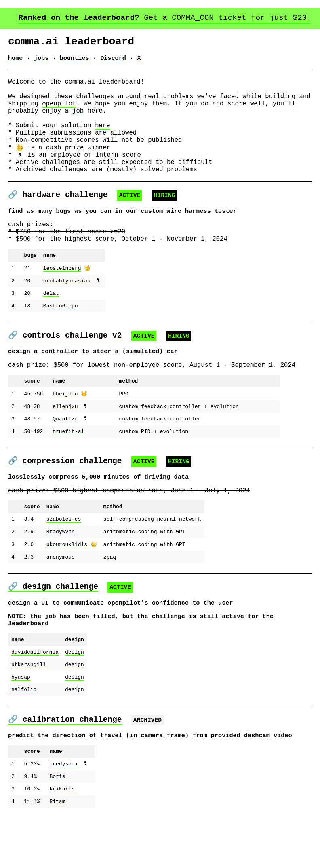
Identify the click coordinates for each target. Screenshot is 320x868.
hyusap (21, 723)
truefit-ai (68, 471)
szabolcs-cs (64, 559)
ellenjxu (65, 443)
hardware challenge (65, 219)
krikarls (62, 837)
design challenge (60, 625)
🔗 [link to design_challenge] (15, 625)
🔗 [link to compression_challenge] (15, 496)
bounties (75, 61)
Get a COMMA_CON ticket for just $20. (165, 18)
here (102, 139)
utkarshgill (29, 709)
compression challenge (72, 496)
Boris (57, 823)
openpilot (59, 113)
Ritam (57, 851)
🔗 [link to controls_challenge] (15, 367)
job (78, 122)
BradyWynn (61, 573)
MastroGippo (61, 342)
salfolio (24, 737)
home (16, 61)
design (75, 696)
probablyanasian (67, 314)
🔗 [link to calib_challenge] (15, 762)
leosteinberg (62, 301)
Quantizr (65, 457)
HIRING (165, 220)
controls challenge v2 (72, 367)
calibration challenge (72, 762)
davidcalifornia (35, 696)
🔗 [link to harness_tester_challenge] (15, 219)
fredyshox (63, 809)
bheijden (65, 430)
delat (51, 328)
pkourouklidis (67, 586)
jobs (41, 61)
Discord (113, 61)
